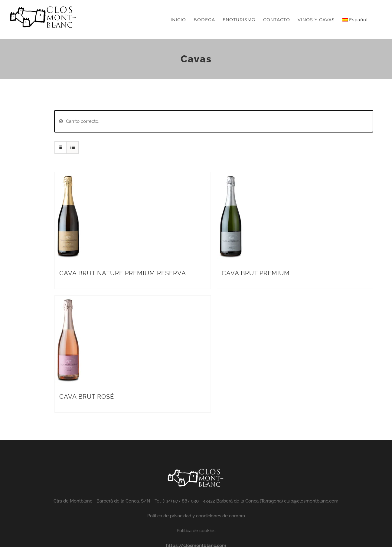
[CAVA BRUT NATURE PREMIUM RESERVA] (68, 177)
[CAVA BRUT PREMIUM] (231, 177)
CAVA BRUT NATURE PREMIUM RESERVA (123, 273)
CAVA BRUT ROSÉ (87, 397)
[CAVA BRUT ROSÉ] (68, 301)
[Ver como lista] (72, 147)
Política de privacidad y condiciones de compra (196, 516)
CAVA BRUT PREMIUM (256, 273)
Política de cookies (196, 531)
